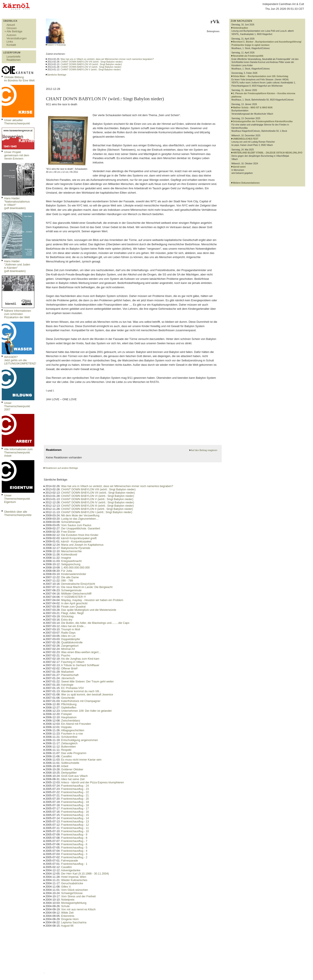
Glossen (12, 28)
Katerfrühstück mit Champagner (81, 701)
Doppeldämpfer (71, 639)
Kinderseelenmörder (74, 574)
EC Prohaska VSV (72, 688)
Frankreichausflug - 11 (75, 828)
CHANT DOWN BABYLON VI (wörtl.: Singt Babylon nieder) (91, 67)
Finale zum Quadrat (73, 607)
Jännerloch (68, 678)
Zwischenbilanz (71, 721)
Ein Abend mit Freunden (76, 724)
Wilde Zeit (67, 913)
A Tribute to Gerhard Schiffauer (80, 665)
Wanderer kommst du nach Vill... (81, 691)
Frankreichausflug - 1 (74, 864)
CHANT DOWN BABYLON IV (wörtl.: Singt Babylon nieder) (97, 502)
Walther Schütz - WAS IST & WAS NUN (253, 108)
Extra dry (67, 620)
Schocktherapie (71, 522)
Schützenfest (69, 737)
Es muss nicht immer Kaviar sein (81, 760)
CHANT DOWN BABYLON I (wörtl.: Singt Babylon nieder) (97, 512)
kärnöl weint (239, 167)
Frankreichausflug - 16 (75, 812)
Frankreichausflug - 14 (75, 818)
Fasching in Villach (73, 662)
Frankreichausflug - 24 (75, 786)
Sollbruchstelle (70, 763)
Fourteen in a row (72, 734)
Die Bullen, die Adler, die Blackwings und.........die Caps (95, 623)
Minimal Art (68, 649)
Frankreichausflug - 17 (75, 808)
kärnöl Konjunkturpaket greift (79, 538)
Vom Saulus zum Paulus (76, 525)
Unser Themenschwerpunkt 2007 (17, 406)
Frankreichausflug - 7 (74, 841)
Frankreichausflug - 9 (74, 834)
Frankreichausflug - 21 (75, 795)
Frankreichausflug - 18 (75, 805)
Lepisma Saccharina (74, 922)
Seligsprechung (71, 564)
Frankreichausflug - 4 (74, 851)
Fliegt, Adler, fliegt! (72, 613)
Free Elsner (68, 532)
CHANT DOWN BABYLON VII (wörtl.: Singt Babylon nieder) (91, 64)
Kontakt (11, 45)
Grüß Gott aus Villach (74, 776)
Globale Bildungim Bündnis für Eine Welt (19, 79)
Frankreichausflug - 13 (75, 821)
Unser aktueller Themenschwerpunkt (17, 122)
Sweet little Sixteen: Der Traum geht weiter (87, 681)
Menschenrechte (71, 551)
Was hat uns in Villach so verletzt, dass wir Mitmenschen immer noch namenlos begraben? (107, 59)
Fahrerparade (70, 861)
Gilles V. (66, 887)
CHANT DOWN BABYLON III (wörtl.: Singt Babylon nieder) (97, 506)
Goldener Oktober (72, 769)
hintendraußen (240, 28)
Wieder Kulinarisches (74, 880)
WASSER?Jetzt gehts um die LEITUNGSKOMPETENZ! (20, 360)
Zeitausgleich (69, 743)
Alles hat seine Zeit (73, 779)
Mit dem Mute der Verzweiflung (80, 515)
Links (10, 42)
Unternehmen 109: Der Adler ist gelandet (86, 711)
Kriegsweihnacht (71, 561)
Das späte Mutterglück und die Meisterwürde (89, 610)
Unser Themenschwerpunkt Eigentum (17, 499)
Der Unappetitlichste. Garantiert (81, 528)
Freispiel (66, 714)
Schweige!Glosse (72, 893)
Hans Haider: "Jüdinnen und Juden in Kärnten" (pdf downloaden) (17, 266)
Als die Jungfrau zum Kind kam (80, 659)
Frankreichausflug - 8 (74, 838)
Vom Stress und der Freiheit (78, 896)
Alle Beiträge (14, 31)
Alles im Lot (68, 636)
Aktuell (11, 25)
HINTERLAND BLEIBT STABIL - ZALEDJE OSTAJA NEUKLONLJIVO (268, 153)
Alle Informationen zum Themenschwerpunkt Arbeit (18, 452)
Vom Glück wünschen (74, 890)
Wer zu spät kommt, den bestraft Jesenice (87, 694)
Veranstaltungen (17, 38)
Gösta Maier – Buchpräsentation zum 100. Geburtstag (261, 76)
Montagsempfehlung (74, 903)
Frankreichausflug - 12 (75, 825)
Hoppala (66, 727)
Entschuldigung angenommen (79, 740)
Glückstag (67, 616)
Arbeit (65, 766)
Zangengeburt (70, 646)
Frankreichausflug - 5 (74, 847)
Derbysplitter (69, 773)
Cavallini (66, 756)
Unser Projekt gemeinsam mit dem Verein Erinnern (17, 155)
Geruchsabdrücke (72, 883)
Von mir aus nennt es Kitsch (78, 909)
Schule (65, 906)
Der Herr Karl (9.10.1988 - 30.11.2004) (85, 874)
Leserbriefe (13, 57)
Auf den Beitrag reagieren (204, 450)
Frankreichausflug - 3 (74, 854)
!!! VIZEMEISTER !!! (73, 597)
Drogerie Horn (70, 919)
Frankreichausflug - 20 (75, 799)
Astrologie (67, 685)
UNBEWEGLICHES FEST (246, 139)
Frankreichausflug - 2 (74, 857)
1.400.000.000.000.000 (75, 567)
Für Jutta (67, 571)
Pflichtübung (69, 704)
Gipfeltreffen (69, 707)
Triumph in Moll (71, 629)
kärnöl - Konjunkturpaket (76, 541)
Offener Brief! (69, 668)
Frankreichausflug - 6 (74, 844)
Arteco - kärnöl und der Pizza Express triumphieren (92, 782)
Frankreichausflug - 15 (75, 815)
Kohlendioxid (69, 554)
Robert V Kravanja (56, 45)
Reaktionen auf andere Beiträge (62, 468)
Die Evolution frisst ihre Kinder (80, 535)
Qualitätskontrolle (72, 642)
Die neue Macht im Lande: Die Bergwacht (87, 587)
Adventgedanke (71, 870)
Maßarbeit (67, 672)
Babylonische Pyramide (76, 548)
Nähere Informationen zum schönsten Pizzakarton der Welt (18, 314)
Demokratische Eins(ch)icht (78, 584)
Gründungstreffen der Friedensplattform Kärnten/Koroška (263, 121)
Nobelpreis (68, 900)
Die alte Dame (70, 577)
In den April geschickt (74, 603)
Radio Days (68, 633)
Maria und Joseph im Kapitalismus (82, 545)
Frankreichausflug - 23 (75, 789)
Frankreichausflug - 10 (75, 831)
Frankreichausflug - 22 (75, 792)
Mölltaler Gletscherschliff (76, 594)
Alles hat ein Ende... (73, 626)
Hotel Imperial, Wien (74, 877)
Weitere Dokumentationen (246, 183)
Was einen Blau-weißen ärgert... (81, 652)
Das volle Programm (74, 753)
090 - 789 (67, 581)
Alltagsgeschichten (73, 730)
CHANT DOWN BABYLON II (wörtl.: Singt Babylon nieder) (97, 509)
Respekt (66, 750)
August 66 (67, 926)
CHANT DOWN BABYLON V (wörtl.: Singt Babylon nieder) (91, 69)
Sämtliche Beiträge (56, 75)
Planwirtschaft (70, 675)
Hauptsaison (69, 717)
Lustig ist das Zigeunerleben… (80, 519)
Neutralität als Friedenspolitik (248, 56)
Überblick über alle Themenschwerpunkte (18, 513)
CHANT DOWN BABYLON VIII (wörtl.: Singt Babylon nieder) (92, 62)
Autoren (11, 35)
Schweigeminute (71, 590)
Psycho (66, 655)
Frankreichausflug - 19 (75, 802)
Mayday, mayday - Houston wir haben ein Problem (92, 600)
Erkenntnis (68, 916)
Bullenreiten (68, 747)
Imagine (66, 558)
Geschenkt (68, 698)
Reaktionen (14, 60)
